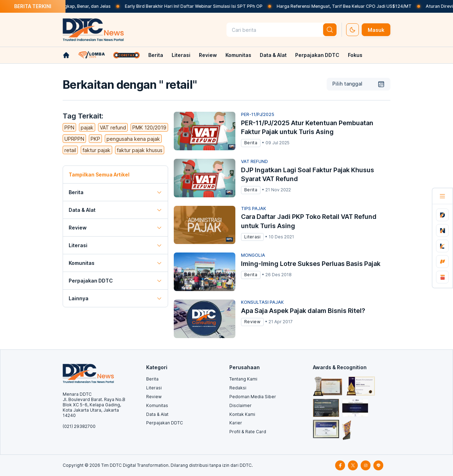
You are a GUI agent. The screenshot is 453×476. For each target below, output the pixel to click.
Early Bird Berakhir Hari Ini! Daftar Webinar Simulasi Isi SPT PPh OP (202, 6)
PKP (95, 139)
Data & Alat (273, 55)
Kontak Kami (242, 414)
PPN (69, 127)
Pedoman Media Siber (253, 397)
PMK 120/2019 (149, 127)
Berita (156, 55)
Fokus (355, 55)
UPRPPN (74, 139)
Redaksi (238, 388)
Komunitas (238, 55)
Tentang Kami (243, 379)
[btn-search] (330, 30)
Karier (236, 423)
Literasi (181, 55)
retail (70, 150)
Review (208, 55)
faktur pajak (96, 150)
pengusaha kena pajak (133, 139)
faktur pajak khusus (140, 150)
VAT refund (113, 127)
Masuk (376, 30)
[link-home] (66, 55)
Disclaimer (240, 405)
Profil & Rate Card (248, 432)
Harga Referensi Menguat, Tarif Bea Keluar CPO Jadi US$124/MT (352, 6)
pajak (87, 127)
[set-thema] (352, 30)
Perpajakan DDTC (317, 55)
